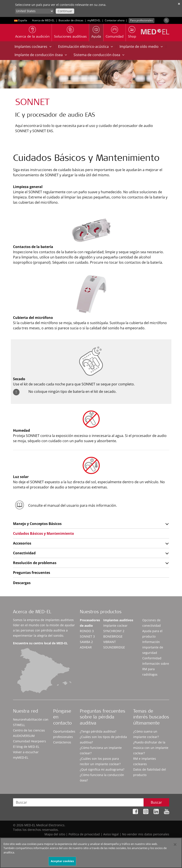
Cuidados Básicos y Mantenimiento (43, 533)
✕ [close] (179, 4)
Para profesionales (142, 20)
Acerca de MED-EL (43, 20)
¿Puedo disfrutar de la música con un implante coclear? (151, 748)
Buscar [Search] (156, 802)
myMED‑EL (94, 20)
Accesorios (22, 543)
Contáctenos (62, 742)
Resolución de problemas (35, 563)
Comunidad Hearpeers (30, 741)
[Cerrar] (175, 847)
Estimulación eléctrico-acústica (85, 47)
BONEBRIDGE (113, 636)
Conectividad (24, 553)
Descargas (22, 583)
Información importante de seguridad (153, 647)
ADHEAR (86, 647)
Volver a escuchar (26, 752)
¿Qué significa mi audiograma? (102, 769)
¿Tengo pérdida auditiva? (98, 731)
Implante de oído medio (141, 47)
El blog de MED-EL (26, 747)
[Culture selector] (34, 11)
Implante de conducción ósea (41, 55)
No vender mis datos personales (146, 834)
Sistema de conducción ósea (99, 55)
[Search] (166, 20)
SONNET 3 (87, 636)
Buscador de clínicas (71, 20)
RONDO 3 (87, 631)
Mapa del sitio (55, 834)
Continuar (65, 11)
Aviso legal (111, 834)
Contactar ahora (115, 20)
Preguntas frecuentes (32, 573)
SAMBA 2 (86, 642)
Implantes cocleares (33, 47)
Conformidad (152, 658)
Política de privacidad (84, 834)
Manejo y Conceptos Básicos (37, 524)
